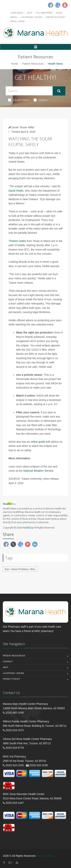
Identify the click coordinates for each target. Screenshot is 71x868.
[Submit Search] (59, 91)
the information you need (36, 434)
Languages (17, 13)
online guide (38, 442)
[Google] (58, 5)
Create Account (55, 17)
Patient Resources (33, 64)
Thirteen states (17, 241)
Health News (19, 100)
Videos (41, 100)
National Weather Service (38, 471)
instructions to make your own (34, 388)
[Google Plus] (10, 863)
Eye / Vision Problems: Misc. (20, 569)
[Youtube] (65, 5)
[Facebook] (51, 5)
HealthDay (28, 528)
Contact (8, 662)
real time (33, 400)
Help (30, 13)
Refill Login (17, 21)
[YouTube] (17, 863)
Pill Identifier (44, 13)
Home (14, 64)
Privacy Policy (11, 679)
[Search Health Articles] (29, 91)
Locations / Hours (32, 17)
